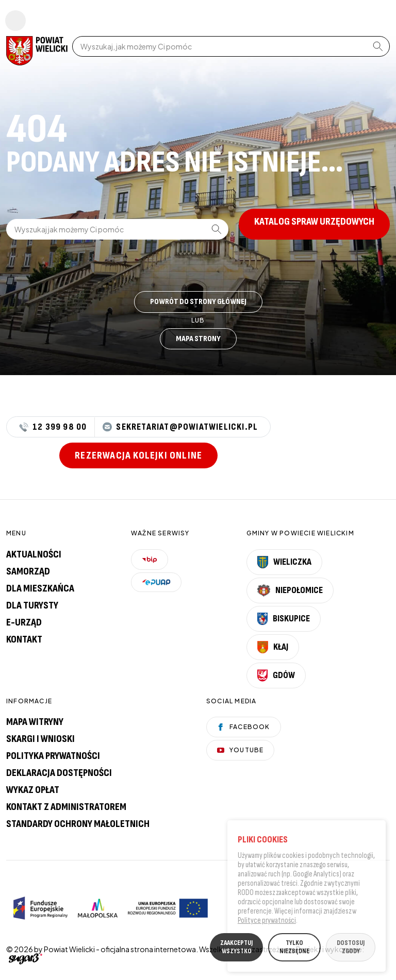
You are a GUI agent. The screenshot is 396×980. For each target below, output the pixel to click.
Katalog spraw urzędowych (314, 222)
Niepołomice (290, 590)
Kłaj (273, 647)
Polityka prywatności (53, 756)
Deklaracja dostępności (59, 773)
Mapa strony (198, 339)
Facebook (244, 727)
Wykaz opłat (33, 790)
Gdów (276, 675)
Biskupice (284, 619)
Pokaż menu (15, 21)
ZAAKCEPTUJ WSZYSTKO (236, 949)
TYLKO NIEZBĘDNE (294, 949)
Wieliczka (285, 562)
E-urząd (24, 622)
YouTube (240, 750)
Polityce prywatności (267, 922)
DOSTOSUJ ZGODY (351, 949)
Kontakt (24, 639)
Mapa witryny (35, 722)
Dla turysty (32, 605)
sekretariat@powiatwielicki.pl (180, 427)
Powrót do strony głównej (198, 302)
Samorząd (28, 571)
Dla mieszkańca (40, 588)
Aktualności (34, 554)
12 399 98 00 (53, 427)
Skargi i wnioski (40, 739)
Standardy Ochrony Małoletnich (78, 824)
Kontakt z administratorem (66, 807)
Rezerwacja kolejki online (138, 455)
